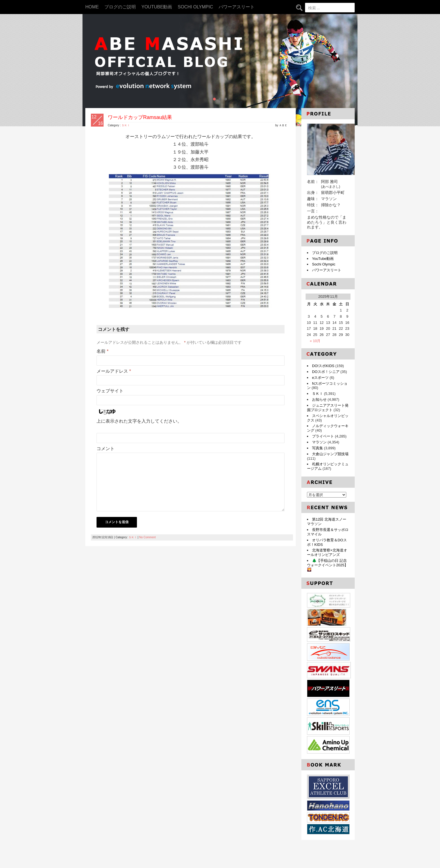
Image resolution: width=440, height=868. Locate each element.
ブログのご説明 (120, 7)
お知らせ (319, 399)
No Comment (147, 537)
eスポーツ (320, 378)
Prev (90, 70)
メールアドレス (114, 371)
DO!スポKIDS (323, 366)
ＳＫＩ (126, 125)
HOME (92, 7)
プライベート (323, 436)
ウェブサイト (110, 391)
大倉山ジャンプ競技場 (330, 454)
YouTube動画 (157, 7)
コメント (106, 449)
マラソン (319, 442)
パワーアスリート (237, 7)
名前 (103, 351)
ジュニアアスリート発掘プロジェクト (328, 408)
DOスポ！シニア (326, 372)
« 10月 (315, 341)
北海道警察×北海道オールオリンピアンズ (327, 552)
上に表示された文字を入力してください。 (139, 421)
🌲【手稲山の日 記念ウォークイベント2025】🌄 (327, 565)
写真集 (318, 448)
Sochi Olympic (195, 7)
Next (350, 70)
